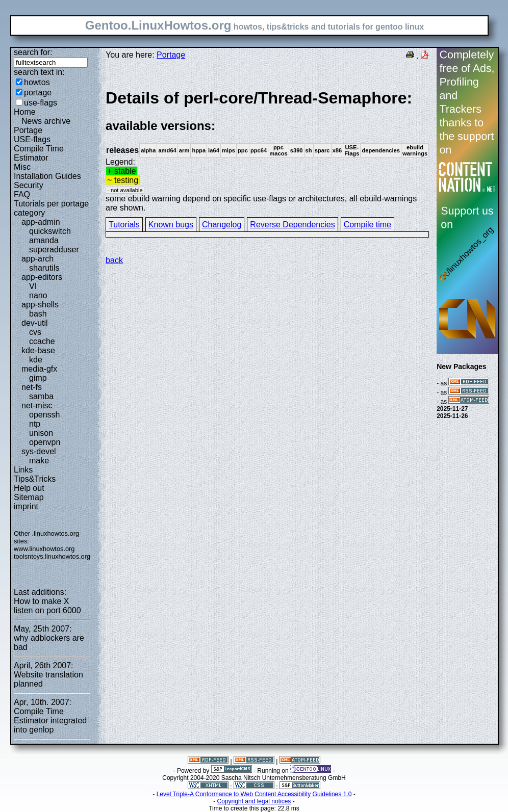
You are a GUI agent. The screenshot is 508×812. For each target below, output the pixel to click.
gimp (38, 378)
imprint (26, 506)
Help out (29, 488)
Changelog (222, 225)
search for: (33, 52)
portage (38, 93)
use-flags (41, 103)
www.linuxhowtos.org (44, 549)
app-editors (42, 277)
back (114, 260)
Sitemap (29, 497)
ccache (42, 341)
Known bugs (171, 225)
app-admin (41, 222)
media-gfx (39, 369)
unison (41, 433)
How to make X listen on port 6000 (47, 606)
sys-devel (39, 451)
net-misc (37, 405)
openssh (45, 415)
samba (41, 396)
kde (36, 360)
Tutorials (124, 225)
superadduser (54, 250)
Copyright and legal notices (254, 801)
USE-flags (32, 139)
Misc (22, 167)
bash (38, 314)
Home (25, 112)
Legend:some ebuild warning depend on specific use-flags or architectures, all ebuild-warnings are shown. (267, 150)
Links (23, 470)
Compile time (367, 225)
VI (33, 286)
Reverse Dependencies (292, 225)
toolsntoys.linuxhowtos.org (52, 556)
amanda (44, 240)
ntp (35, 424)
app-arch (37, 259)
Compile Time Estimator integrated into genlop (50, 721)
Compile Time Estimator (39, 153)
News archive (46, 121)
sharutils (44, 268)
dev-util (35, 323)
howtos (37, 82)
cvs (35, 332)
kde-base (38, 350)
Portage (28, 130)
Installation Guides (47, 176)
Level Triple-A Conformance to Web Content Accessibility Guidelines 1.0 (254, 794)
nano (38, 295)
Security (29, 185)
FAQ (22, 194)
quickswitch (50, 231)
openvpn (45, 442)
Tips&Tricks (35, 479)
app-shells (40, 305)
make (39, 461)
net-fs (32, 387)
